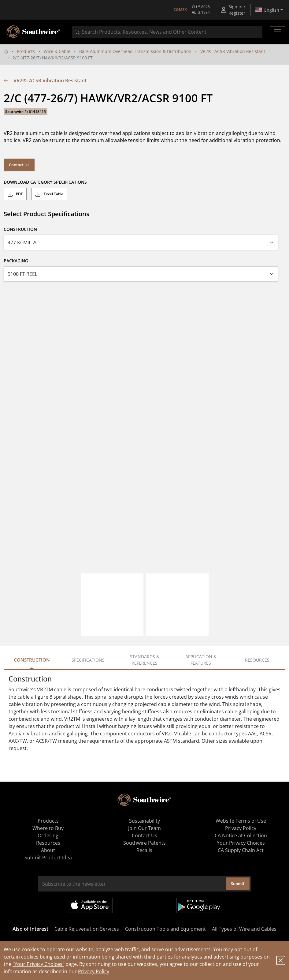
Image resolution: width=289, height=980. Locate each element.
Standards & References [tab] (145, 660)
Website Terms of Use (241, 821)
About (48, 850)
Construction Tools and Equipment (165, 929)
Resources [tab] (257, 660)
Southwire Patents (144, 843)
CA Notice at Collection (241, 835)
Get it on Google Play (199, 905)
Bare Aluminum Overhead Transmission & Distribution (135, 51)
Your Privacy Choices (241, 843)
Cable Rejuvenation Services (87, 929)
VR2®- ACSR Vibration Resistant (233, 51)
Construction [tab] (32, 660)
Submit (238, 884)
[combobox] (167, 32)
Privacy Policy (94, 971)
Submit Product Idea (48, 858)
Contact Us (19, 165)
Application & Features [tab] (201, 660)
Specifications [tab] (88, 660)
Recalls (144, 850)
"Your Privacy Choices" (38, 964)
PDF (15, 194)
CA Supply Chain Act (241, 850)
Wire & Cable (57, 51)
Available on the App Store (90, 905)
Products (26, 51)
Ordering (48, 835)
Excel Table (49, 194)
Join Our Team (144, 828)
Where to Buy (48, 828)
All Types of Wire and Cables (244, 929)
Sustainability (144, 821)
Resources (48, 843)
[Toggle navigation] (278, 32)
